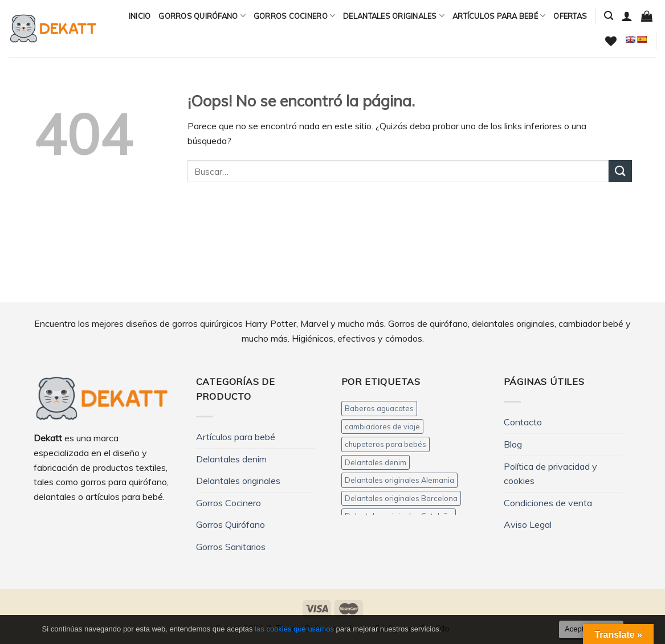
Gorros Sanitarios (231, 547)
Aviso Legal (528, 524)
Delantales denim (231, 459)
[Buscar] (609, 16)
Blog (513, 444)
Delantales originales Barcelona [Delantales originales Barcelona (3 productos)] (401, 498)
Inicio (140, 16)
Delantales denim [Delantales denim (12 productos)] (376, 462)
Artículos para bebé (499, 16)
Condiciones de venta (548, 503)
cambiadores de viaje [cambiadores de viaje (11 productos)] (382, 426)
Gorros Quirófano (202, 16)
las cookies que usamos (294, 629)
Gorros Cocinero (294, 16)
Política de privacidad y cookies (550, 474)
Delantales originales (394, 16)
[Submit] (620, 171)
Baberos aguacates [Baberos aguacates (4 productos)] (379, 408)
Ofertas (570, 16)
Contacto (523, 422)
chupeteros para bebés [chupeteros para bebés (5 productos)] (385, 444)
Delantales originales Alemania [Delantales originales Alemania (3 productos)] (399, 480)
